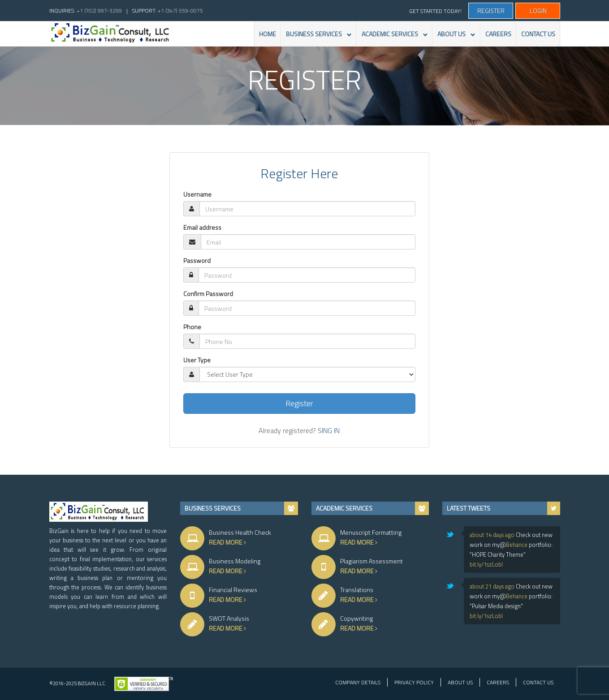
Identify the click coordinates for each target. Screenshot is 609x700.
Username (197, 194)
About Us (460, 682)
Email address (202, 228)
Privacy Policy (414, 682)
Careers (498, 682)
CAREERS (498, 34)
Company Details (358, 682)
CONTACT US (538, 34)
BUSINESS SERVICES (316, 38)
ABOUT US (454, 38)
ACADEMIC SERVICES (392, 38)
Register (491, 11)
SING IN (329, 430)
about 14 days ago (492, 535)
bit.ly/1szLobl (486, 564)
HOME (268, 34)
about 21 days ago (492, 586)
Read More (238, 542)
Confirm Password (208, 294)
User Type (197, 360)
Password (197, 261)
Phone (192, 327)
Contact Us (538, 682)
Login (538, 11)
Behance (517, 545)
